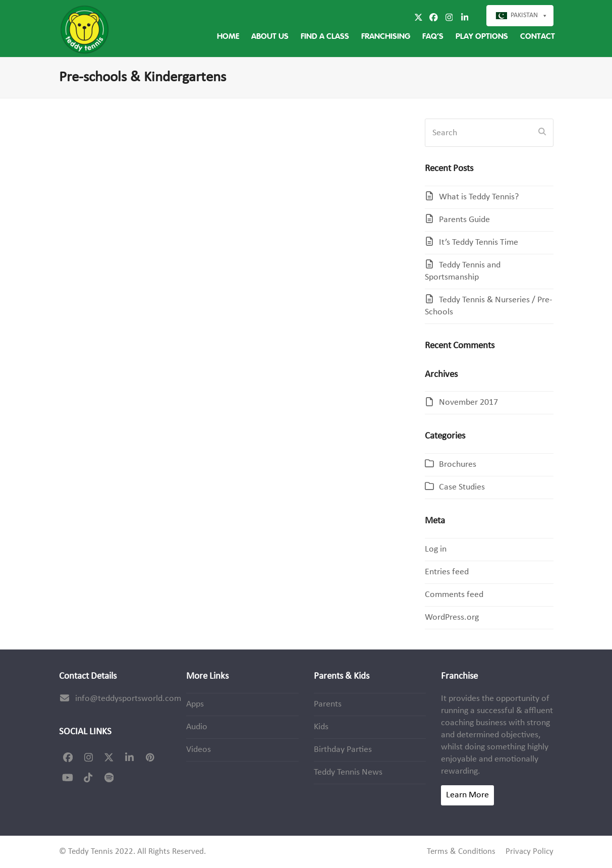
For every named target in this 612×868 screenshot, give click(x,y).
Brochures (458, 465)
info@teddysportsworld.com (128, 699)
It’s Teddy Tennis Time (479, 242)
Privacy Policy (530, 852)
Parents (328, 704)
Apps (195, 704)
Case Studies (462, 487)
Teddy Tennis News (348, 772)
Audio (197, 727)
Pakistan (524, 15)
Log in (436, 549)
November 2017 (468, 402)
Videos (199, 750)
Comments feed (454, 595)
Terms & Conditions (461, 852)
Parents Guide (464, 220)
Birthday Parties (343, 750)
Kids (321, 727)
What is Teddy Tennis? (479, 197)
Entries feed (447, 572)
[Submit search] (542, 133)
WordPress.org (452, 617)
